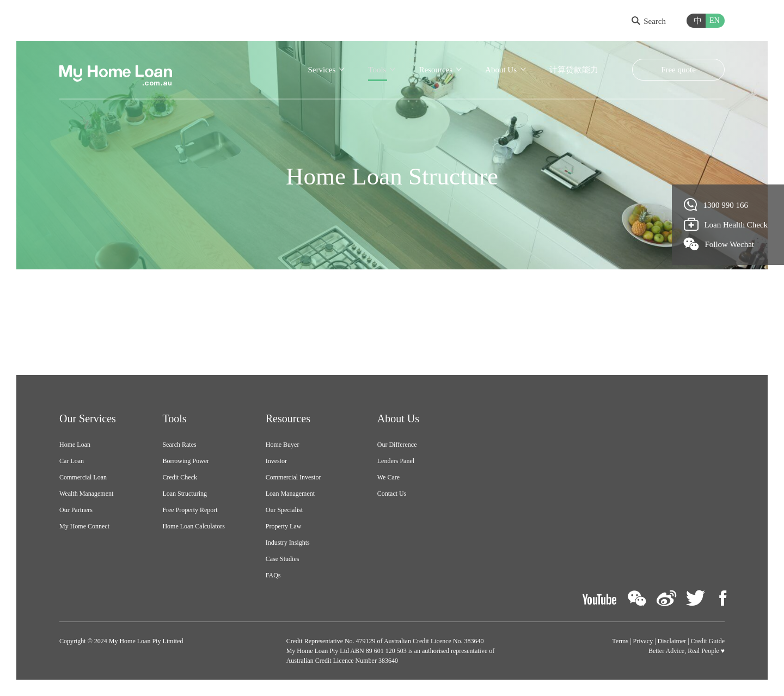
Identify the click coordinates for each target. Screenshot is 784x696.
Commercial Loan (83, 477)
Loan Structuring (185, 494)
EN (715, 20)
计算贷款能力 (574, 70)
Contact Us (392, 494)
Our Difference (397, 445)
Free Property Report (190, 510)
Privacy (643, 641)
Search (649, 21)
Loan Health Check (726, 224)
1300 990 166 (716, 205)
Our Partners (76, 510)
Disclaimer (672, 641)
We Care (388, 477)
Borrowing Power (186, 461)
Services (321, 70)
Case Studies (283, 559)
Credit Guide (708, 641)
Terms (620, 641)
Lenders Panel (396, 461)
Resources (436, 70)
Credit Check (180, 477)
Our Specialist (284, 510)
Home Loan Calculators (194, 526)
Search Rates (179, 445)
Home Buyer (283, 445)
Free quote (678, 70)
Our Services (88, 418)
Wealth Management (86, 494)
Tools (377, 70)
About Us (501, 70)
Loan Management (290, 494)
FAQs (273, 575)
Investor (276, 461)
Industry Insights (288, 543)
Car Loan (72, 461)
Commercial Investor (293, 477)
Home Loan (75, 445)
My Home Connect (84, 526)
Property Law (284, 526)
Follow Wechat (719, 244)
